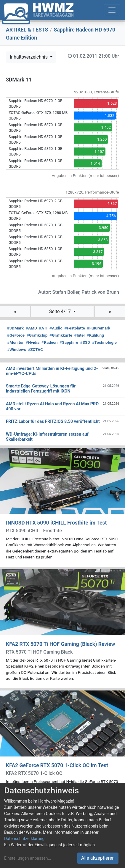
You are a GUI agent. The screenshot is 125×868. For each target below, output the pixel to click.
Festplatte (75, 328)
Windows (16, 349)
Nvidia (33, 342)
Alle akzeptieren (98, 858)
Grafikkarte (61, 335)
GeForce (16, 335)
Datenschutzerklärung (24, 839)
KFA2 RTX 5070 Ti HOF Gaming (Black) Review (60, 644)
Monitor (15, 342)
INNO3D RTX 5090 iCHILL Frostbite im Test (56, 523)
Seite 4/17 (61, 311)
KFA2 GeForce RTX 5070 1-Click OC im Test (57, 765)
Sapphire (69, 342)
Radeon (49, 342)
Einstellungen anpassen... (28, 858)
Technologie (104, 342)
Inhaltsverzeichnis (29, 57)
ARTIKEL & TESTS (27, 30)
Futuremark (99, 328)
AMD (31, 328)
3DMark (15, 328)
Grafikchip (37, 335)
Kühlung (95, 335)
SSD (85, 342)
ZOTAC (35, 349)
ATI (43, 328)
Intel (80, 335)
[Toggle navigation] (112, 10)
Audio (56, 328)
